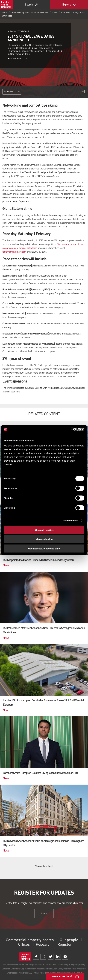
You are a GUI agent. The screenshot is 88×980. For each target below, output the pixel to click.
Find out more (17, 59)
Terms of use (51, 965)
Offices (24, 945)
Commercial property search (30, 940)
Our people (69, 940)
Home (4, 13)
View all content (44, 866)
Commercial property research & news (30, 13)
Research (44, 945)
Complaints (74, 965)
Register (65, 945)
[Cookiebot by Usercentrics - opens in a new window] (71, 429)
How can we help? (62, 976)
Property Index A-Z (25, 973)
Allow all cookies (44, 530)
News (55, 13)
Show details (71, 521)
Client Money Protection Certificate (39, 969)
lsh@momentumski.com (14, 252)
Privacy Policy (39, 973)
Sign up (44, 913)
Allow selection (44, 539)
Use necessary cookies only (44, 548)
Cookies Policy (62, 965)
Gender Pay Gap (18, 969)
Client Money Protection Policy (65, 969)
